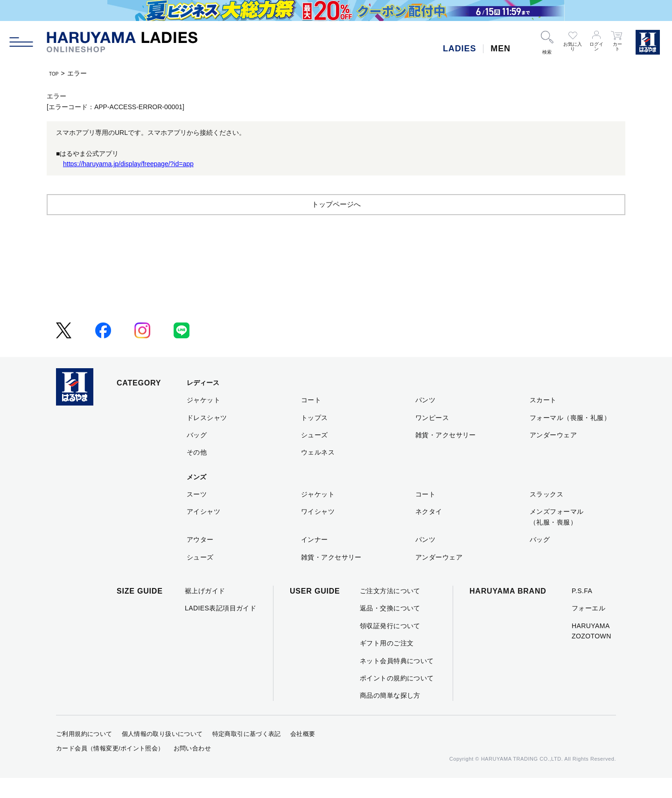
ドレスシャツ (207, 438)
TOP (56, 73)
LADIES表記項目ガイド (220, 628)
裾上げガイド (205, 611)
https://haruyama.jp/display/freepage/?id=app (128, 164)
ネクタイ (429, 532)
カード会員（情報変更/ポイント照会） (110, 768)
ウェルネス (318, 472)
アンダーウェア (553, 455)
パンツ (425, 420)
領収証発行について (390, 646)
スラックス (546, 514)
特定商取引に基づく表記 (247, 754)
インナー (315, 560)
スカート (543, 420)
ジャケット (203, 420)
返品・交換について (390, 628)
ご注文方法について (390, 611)
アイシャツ (203, 532)
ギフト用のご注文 (387, 663)
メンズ (196, 497)
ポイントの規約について (397, 698)
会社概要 (303, 754)
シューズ (315, 455)
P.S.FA (582, 611)
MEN (500, 49)
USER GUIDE (315, 611)
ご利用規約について (84, 754)
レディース (203, 403)
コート (311, 420)
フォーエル (588, 628)
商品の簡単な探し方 (390, 715)
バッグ (197, 455)
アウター (200, 560)
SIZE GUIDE (140, 611)
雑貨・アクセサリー (446, 455)
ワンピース (432, 438)
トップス (315, 438)
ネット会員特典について (397, 681)
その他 (197, 472)
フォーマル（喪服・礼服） (570, 438)
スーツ (197, 514)
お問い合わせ (192, 768)
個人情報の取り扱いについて (162, 754)
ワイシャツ (318, 532)
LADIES (459, 49)
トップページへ (336, 224)
